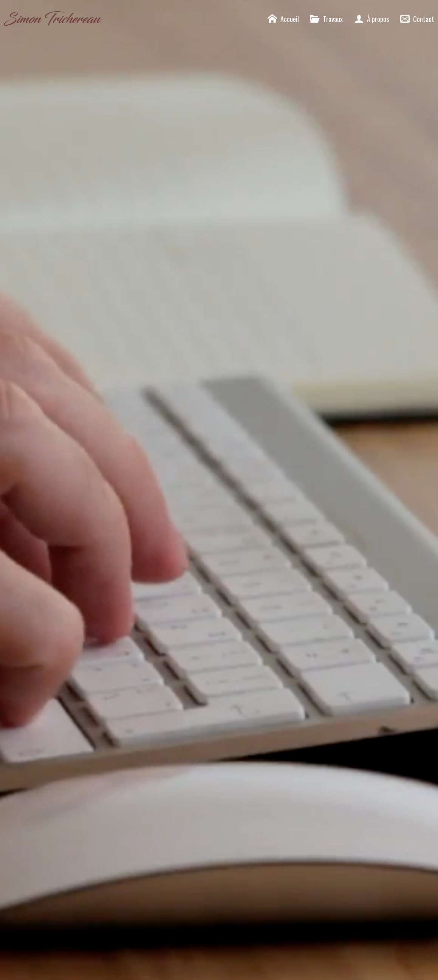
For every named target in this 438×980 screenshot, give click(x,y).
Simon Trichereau (52, 19)
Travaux (327, 19)
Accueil (283, 19)
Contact (417, 19)
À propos (371, 19)
